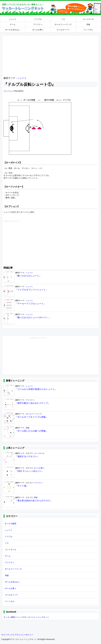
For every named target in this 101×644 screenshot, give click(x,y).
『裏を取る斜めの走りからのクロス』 (34, 501)
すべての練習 (11, 524)
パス (63, 19)
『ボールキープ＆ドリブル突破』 (32, 417)
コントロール (88, 19)
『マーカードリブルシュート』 (30, 304)
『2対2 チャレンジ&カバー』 (29, 471)
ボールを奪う (38, 30)
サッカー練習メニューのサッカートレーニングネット (26, 617)
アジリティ (38, 24)
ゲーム (13, 24)
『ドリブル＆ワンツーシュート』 (32, 290)
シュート (13, 19)
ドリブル (38, 19)
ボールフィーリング (63, 24)
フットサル (88, 30)
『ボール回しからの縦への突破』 (32, 431)
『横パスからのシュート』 (28, 276)
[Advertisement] (50, 55)
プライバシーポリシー (24, 635)
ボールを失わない (13, 30)
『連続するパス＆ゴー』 (27, 456)
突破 (88, 24)
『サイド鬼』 (22, 486)
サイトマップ (7, 635)
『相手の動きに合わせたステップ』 (33, 403)
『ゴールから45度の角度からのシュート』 (36, 389)
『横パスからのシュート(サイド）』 (33, 317)
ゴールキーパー (63, 30)
